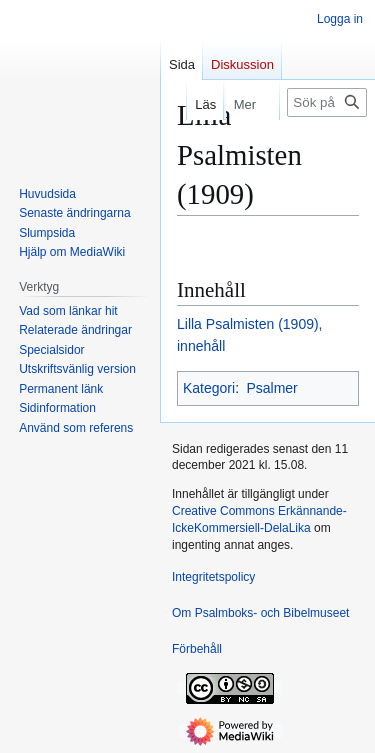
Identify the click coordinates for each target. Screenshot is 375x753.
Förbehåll (197, 649)
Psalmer (271, 388)
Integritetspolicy (213, 577)
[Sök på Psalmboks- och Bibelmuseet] (327, 102)
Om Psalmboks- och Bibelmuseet (260, 613)
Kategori (209, 388)
